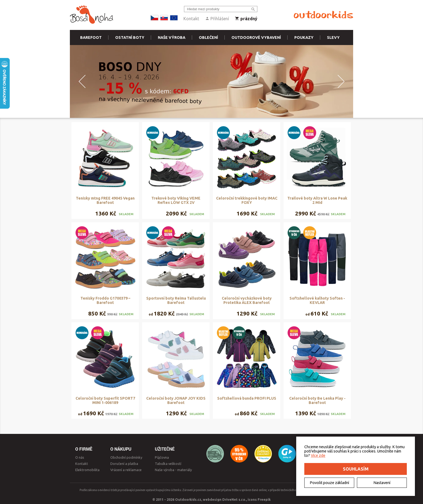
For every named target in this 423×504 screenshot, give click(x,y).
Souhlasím (356, 469)
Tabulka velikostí (168, 464)
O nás (80, 457)
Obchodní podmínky (126, 457)
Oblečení (208, 37)
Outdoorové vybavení (256, 37)
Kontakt (191, 19)
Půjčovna (162, 457)
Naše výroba (172, 37)
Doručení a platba (124, 464)
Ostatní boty (130, 37)
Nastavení (382, 483)
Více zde (318, 455)
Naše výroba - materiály (173, 470)
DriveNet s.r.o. (234, 499)
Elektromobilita (87, 470)
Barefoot (91, 37)
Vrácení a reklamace (126, 470)
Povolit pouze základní (329, 483)
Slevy (333, 37)
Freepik (264, 499)
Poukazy (304, 37)
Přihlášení (217, 19)
